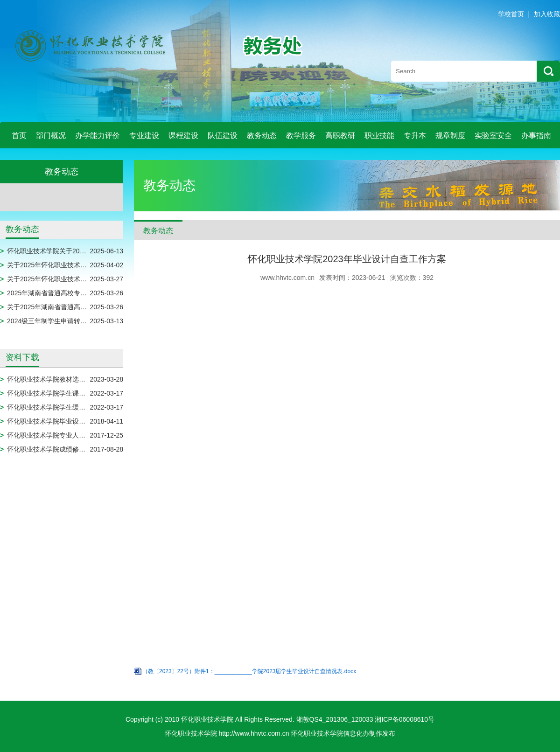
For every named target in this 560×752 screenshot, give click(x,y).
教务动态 (262, 136)
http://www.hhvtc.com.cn (254, 733)
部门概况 (51, 136)
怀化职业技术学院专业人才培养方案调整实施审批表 (82, 435)
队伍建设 (223, 136)
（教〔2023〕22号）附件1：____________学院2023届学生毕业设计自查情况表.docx (249, 671)
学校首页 (511, 14)
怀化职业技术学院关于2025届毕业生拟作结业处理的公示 (89, 251)
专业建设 (144, 136)
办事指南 (536, 136)
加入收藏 (547, 14)
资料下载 (22, 357)
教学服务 (301, 136)
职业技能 (379, 136)
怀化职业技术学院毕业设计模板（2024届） (70, 421)
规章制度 (450, 136)
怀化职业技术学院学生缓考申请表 (56, 407)
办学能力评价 (98, 136)
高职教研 (340, 136)
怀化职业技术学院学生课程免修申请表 (63, 393)
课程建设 (183, 136)
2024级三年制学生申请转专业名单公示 (63, 321)
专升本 (415, 136)
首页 (19, 136)
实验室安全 (493, 136)
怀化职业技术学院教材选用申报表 (56, 379)
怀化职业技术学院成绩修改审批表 (56, 449)
